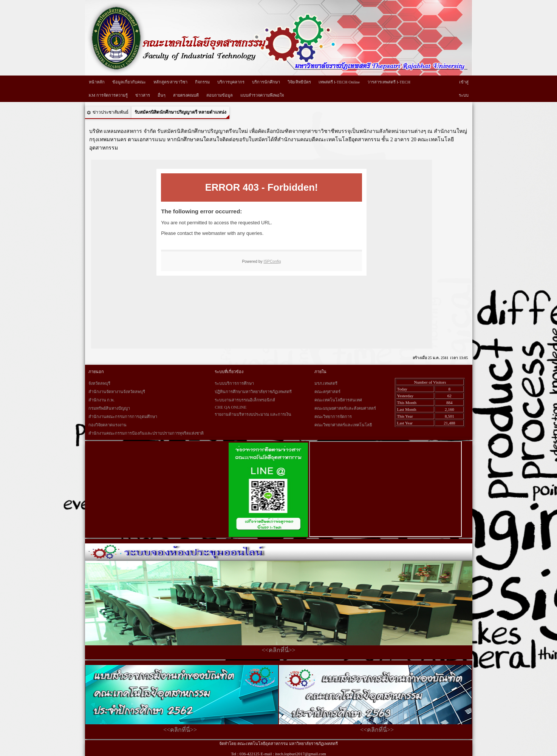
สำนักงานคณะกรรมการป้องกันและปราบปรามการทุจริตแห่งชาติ (146, 433)
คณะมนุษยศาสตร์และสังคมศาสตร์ (345, 408)
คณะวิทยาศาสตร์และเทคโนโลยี (343, 425)
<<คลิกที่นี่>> (278, 650)
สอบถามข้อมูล (220, 95)
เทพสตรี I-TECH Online (339, 82)
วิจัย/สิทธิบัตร (299, 82)
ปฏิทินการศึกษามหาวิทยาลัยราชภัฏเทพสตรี (253, 392)
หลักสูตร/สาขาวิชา (170, 82)
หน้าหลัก (97, 82)
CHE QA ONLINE (231, 407)
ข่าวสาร (143, 95)
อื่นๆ (162, 95)
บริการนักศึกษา (266, 82)
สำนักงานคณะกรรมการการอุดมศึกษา (123, 417)
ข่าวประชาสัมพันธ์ (111, 112)
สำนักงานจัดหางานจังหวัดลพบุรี (117, 392)
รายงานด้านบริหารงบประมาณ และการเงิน (253, 414)
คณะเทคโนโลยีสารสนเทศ (338, 400)
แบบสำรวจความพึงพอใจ (262, 95)
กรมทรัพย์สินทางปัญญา (109, 408)
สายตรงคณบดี (186, 95)
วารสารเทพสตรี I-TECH (389, 82)
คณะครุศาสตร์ (327, 392)
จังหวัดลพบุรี (99, 383)
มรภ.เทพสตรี (326, 383)
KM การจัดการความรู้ (108, 95)
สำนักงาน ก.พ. (101, 400)
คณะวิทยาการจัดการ (333, 417)
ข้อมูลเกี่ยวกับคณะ (129, 82)
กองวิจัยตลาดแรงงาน (108, 425)
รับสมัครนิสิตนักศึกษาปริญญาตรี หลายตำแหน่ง (180, 112)
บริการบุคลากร (231, 82)
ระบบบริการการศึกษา (234, 383)
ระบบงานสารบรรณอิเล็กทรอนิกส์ (245, 400)
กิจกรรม (202, 82)
